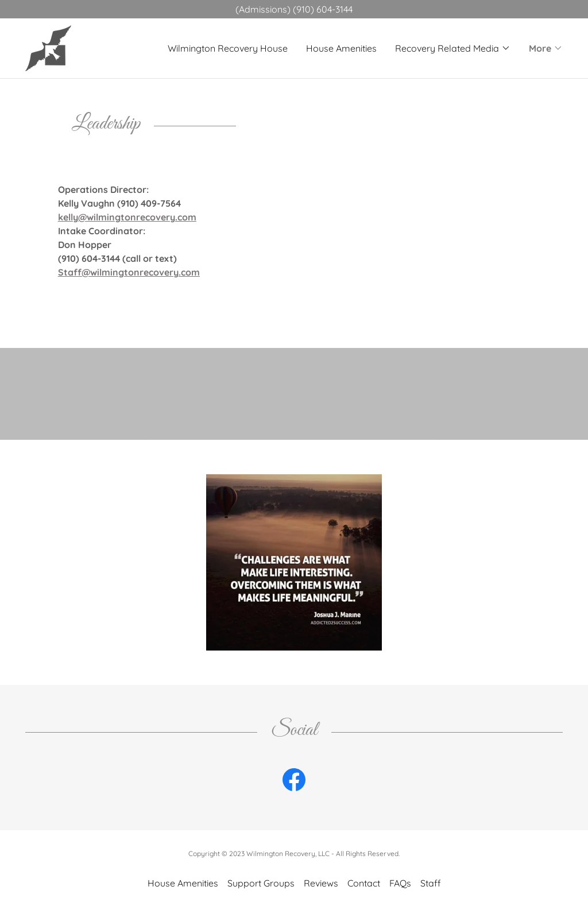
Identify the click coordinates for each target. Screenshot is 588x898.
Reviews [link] (321, 883)
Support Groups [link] (261, 883)
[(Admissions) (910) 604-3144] (294, 9)
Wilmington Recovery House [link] (228, 48)
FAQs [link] (400, 883)
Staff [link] (431, 883)
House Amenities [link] (341, 48)
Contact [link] (364, 883)
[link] (48, 47)
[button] (453, 48)
